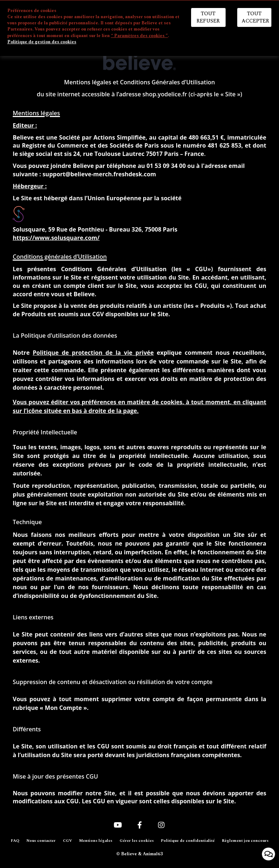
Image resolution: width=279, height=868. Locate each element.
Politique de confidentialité (188, 841)
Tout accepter (255, 17)
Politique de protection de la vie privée (93, 353)
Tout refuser (208, 17)
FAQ (15, 841)
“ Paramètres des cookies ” (139, 36)
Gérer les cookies (137, 841)
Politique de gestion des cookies (42, 42)
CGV (67, 841)
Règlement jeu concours (245, 841)
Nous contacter (41, 841)
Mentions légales (96, 841)
